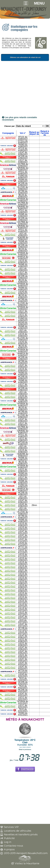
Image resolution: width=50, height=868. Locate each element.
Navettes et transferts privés (21, 835)
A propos (9, 849)
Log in (8, 842)
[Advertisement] (25, 89)
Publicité (9, 838)
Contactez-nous (14, 846)
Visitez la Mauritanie (27, 863)
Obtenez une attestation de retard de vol (31, 57)
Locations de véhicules (18, 831)
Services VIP (11, 827)
